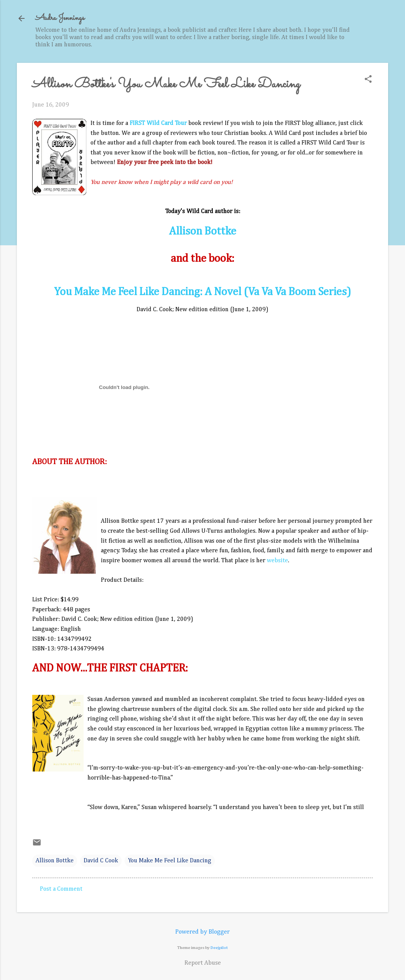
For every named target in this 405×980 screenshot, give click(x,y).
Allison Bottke (203, 231)
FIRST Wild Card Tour (158, 123)
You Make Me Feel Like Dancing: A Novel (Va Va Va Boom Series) (202, 292)
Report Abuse (203, 963)
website (277, 561)
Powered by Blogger (202, 932)
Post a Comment (61, 889)
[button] (368, 80)
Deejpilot (219, 948)
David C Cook (101, 861)
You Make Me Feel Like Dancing (170, 861)
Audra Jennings (60, 18)
